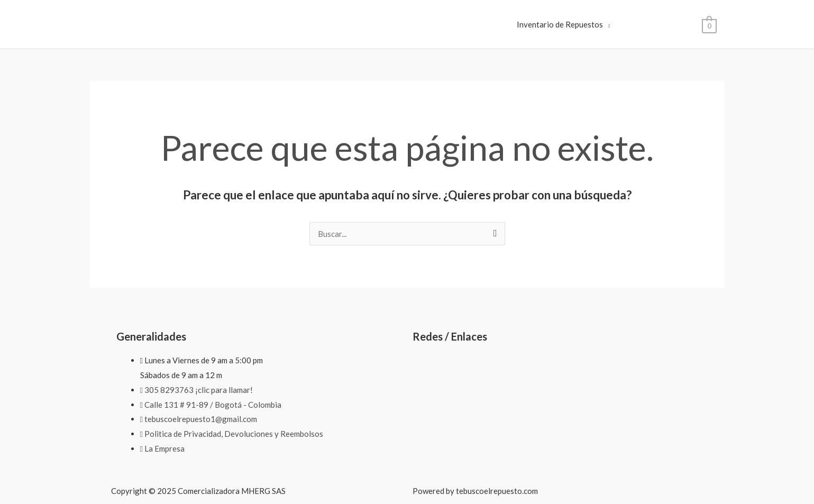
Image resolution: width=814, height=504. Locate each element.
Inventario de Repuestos (560, 24)
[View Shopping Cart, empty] (709, 25)
